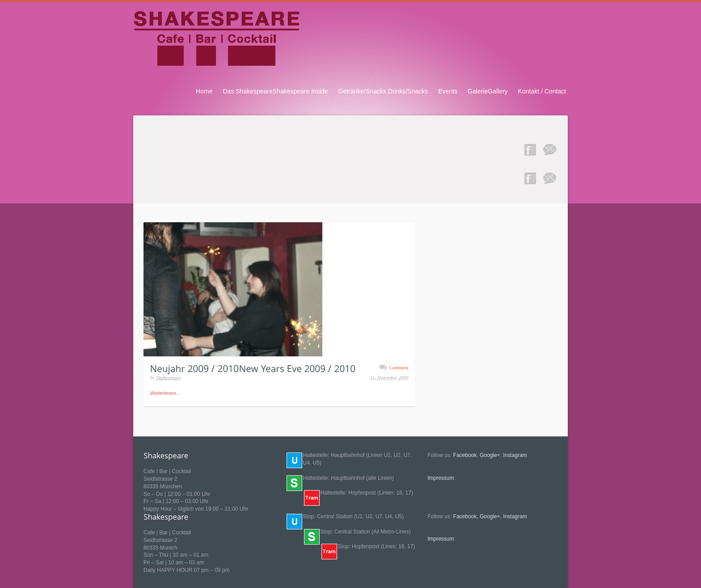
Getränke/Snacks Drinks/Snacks (383, 91)
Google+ (490, 455)
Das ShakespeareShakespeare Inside (275, 91)
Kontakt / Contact (542, 91)
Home (204, 91)
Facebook (465, 455)
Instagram (515, 455)
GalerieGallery (488, 91)
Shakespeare (168, 377)
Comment (399, 368)
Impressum (441, 478)
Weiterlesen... (165, 393)
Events (448, 91)
